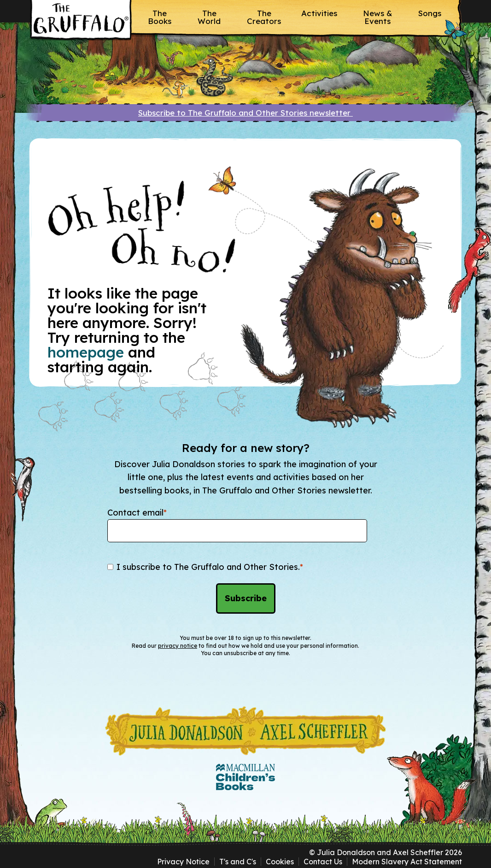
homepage (86, 352)
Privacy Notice (183, 862)
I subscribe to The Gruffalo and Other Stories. (210, 567)
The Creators (264, 17)
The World (209, 17)
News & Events (378, 17)
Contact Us (323, 862)
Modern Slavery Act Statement (407, 862)
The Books (160, 17)
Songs (430, 13)
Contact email (137, 513)
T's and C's (238, 862)
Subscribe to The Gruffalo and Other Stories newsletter (245, 113)
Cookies (280, 862)
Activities (319, 13)
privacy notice (178, 646)
